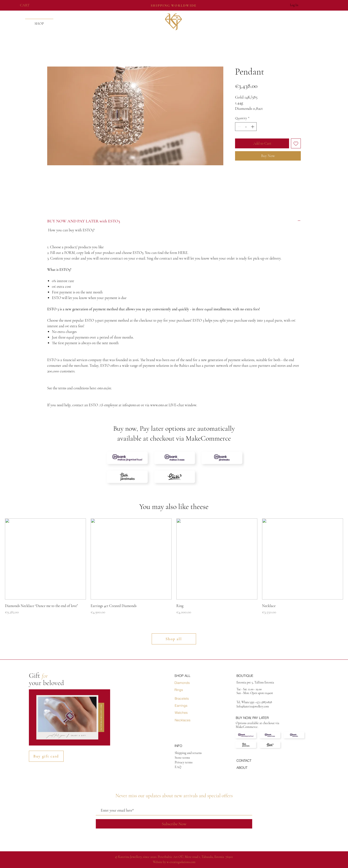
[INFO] (191, 746)
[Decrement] (239, 127)
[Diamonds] (191, 683)
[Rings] (191, 690)
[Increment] (253, 127)
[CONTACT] (253, 761)
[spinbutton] (246, 127)
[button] (28, 5)
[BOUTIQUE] (253, 676)
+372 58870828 (264, 702)
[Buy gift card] (46, 756)
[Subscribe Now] (174, 824)
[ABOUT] (253, 768)
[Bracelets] (191, 698)
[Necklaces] (191, 720)
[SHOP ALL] (191, 676)
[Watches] (191, 713)
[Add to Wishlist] (296, 143)
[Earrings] (191, 706)
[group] (174, 567)
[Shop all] (174, 639)
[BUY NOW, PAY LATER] (260, 718)
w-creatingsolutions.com (181, 862)
